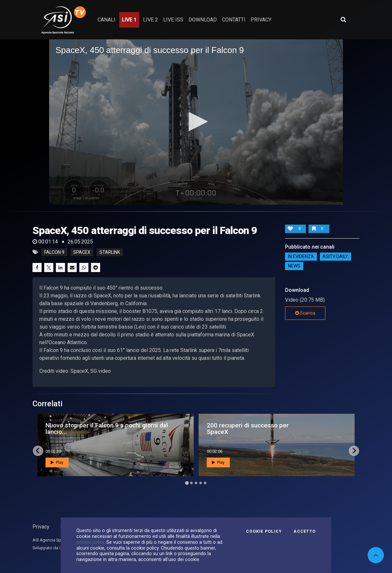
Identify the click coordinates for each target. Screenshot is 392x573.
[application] (196, 122)
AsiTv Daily (335, 256)
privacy (261, 20)
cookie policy (90, 542)
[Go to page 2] (191, 483)
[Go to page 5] (205, 483)
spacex (82, 252)
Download (203, 20)
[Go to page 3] (196, 483)
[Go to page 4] (201, 483)
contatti (234, 20)
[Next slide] (354, 451)
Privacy (41, 527)
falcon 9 (54, 252)
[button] (196, 122)
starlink (110, 252)
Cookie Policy (264, 531)
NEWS (294, 266)
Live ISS (173, 20)
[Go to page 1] (187, 483)
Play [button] (57, 462)
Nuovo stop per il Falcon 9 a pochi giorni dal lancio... (107, 428)
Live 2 (150, 20)
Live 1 (129, 20)
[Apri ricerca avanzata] (343, 20)
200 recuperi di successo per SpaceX (248, 428)
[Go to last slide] (38, 451)
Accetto (305, 531)
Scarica (305, 313)
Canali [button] (106, 20)
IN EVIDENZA (301, 256)
